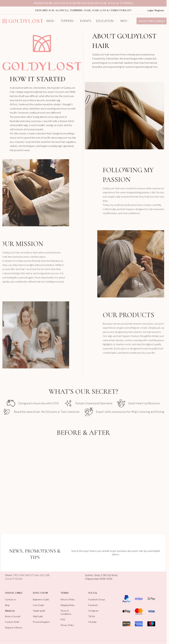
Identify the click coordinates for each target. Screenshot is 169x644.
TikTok (92, 613)
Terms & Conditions (66, 609)
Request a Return (14, 624)
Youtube (92, 619)
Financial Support (41, 619)
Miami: (27, 572)
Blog (7, 602)
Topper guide (39, 607)
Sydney (89, 572)
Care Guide (38, 602)
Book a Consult (13, 613)
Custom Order (12, 619)
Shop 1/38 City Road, (106, 572)
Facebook (93, 602)
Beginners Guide (41, 596)
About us (10, 607)
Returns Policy (68, 596)
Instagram (93, 607)
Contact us (10, 596)
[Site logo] (23, 17)
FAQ (63, 616)
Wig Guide (38, 613)
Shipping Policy (68, 602)
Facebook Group (97, 596)
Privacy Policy (67, 622)
